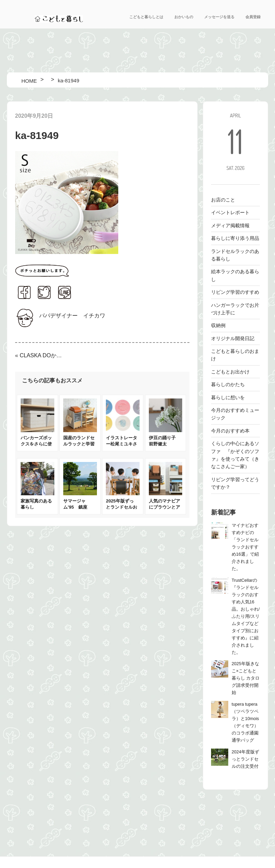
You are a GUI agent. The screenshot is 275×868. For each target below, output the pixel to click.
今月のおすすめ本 (230, 431)
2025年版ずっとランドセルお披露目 (122, 507)
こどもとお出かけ (230, 372)
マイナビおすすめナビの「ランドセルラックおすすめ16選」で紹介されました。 (245, 547)
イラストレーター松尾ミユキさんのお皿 (122, 444)
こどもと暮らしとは (146, 17)
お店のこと (223, 200)
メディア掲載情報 (230, 225)
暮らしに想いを (228, 397)
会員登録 (253, 17)
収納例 (218, 325)
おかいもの (184, 17)
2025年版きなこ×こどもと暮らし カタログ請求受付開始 (246, 678)
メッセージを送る (219, 17)
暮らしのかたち (228, 384)
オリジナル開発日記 (233, 338)
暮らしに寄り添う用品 (235, 238)
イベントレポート (230, 212)
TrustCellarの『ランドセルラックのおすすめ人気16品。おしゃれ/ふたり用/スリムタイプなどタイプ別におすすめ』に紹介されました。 (246, 616)
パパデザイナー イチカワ (72, 316)
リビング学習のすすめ (235, 292)
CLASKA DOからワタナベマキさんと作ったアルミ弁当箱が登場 (41, 355)
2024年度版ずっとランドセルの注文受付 (245, 759)
